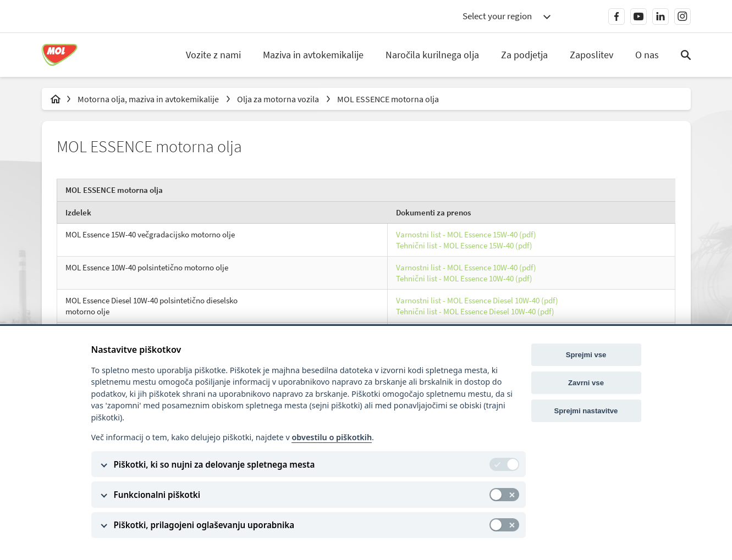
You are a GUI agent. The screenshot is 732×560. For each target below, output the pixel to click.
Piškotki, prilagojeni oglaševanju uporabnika (204, 525)
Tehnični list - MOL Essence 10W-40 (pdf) (464, 279)
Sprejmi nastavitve (586, 411)
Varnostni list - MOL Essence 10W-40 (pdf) (466, 269)
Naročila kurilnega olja (432, 55)
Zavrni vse (586, 383)
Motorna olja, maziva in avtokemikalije (149, 99)
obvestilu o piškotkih (332, 437)
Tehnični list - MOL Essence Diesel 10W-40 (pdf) (475, 312)
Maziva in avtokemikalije (313, 55)
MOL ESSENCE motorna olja (388, 99)
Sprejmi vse (586, 355)
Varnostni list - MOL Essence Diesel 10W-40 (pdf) (477, 302)
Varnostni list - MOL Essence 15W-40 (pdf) (466, 236)
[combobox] (507, 16)
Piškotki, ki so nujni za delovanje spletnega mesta (214, 464)
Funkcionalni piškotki (157, 495)
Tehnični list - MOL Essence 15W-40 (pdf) (464, 246)
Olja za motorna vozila (279, 99)
